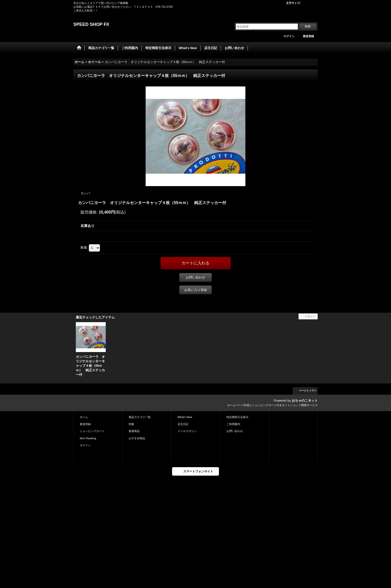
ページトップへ (308, 391)
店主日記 (183, 424)
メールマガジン (187, 431)
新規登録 (308, 36)
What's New (185, 417)
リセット (310, 316)
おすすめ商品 (137, 438)
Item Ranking (88, 438)
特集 (131, 424)
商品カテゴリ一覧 (140, 417)
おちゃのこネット (305, 401)
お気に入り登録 (196, 290)
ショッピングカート (92, 431)
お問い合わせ (195, 277)
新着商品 (134, 431)
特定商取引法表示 (237, 417)
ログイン (289, 36)
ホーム (84, 417)
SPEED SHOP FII (91, 24)
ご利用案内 (233, 424)
